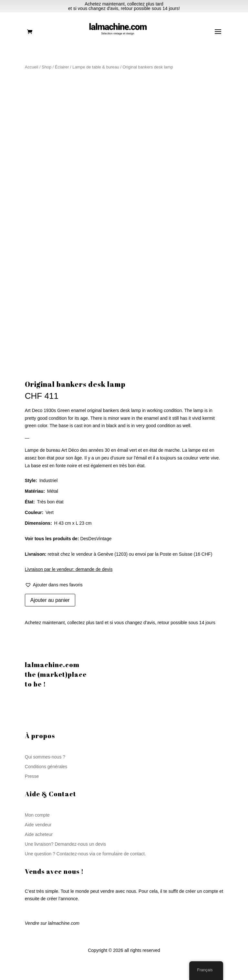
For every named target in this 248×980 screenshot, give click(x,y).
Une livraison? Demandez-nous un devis (65, 844)
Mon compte (37, 815)
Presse (32, 776)
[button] (54, 585)
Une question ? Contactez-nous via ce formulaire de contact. (85, 854)
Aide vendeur (38, 825)
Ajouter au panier (50, 600)
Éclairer (62, 67)
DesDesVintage (96, 539)
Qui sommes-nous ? (45, 757)
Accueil (32, 67)
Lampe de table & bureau (96, 67)
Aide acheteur (39, 835)
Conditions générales (46, 767)
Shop (46, 67)
